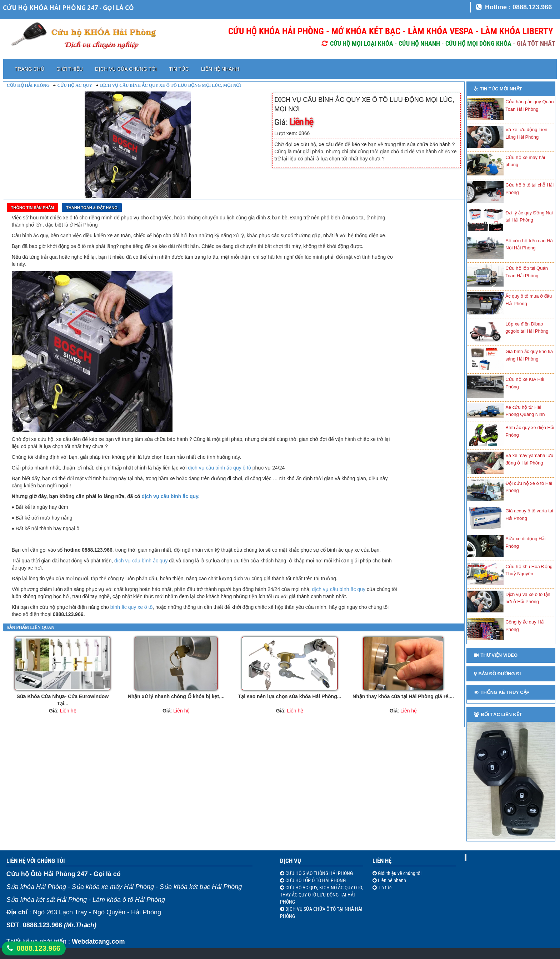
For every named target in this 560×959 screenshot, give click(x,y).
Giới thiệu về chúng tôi (399, 873)
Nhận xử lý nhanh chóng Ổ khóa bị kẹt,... (176, 696)
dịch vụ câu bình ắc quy (141, 561)
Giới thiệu (70, 69)
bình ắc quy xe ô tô (132, 607)
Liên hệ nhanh (220, 69)
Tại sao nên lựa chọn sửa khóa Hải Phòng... (290, 696)
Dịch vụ (291, 861)
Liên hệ (382, 861)
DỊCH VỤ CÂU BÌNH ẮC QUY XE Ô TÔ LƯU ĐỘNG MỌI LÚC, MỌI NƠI (171, 85)
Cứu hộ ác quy (75, 85)
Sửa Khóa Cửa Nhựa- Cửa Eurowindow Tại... (62, 700)
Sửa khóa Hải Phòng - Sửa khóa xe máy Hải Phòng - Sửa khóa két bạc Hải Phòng (124, 887)
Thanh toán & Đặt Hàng (92, 208)
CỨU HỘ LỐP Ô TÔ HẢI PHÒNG (315, 880)
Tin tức (179, 69)
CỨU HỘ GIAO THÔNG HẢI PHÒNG (319, 873)
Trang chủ (29, 69)
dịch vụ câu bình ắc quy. (170, 496)
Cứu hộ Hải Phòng (28, 85)
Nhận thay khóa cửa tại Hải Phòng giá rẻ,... (403, 696)
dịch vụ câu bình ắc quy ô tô (219, 468)
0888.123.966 (39, 948)
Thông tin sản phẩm (32, 208)
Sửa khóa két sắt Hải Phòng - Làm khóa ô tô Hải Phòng (86, 900)
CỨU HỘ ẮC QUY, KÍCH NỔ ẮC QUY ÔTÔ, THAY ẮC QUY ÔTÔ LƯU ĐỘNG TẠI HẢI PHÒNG (321, 895)
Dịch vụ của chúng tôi (126, 69)
